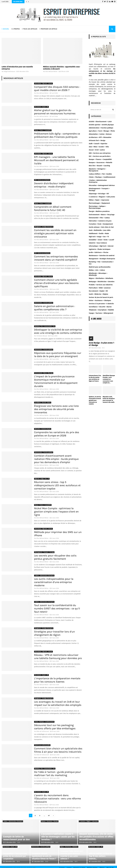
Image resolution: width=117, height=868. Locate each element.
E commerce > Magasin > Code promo (102, 197)
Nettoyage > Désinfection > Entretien (102, 282)
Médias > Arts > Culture (97, 270)
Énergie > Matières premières (99, 211)
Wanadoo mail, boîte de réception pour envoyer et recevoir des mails (109, 399)
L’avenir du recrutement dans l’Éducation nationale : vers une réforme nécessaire (57, 799)
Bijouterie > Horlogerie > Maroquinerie (97, 170)
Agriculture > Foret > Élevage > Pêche (102, 131)
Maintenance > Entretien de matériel (102, 256)
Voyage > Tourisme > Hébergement (101, 313)
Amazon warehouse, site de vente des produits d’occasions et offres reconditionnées (96, 837)
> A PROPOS (15, 29)
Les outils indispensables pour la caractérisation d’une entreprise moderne (54, 582)
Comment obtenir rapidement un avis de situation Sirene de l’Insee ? (44, 856)
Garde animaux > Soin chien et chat (101, 227)
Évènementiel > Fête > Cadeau (99, 218)
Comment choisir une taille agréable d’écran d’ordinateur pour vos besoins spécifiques (56, 283)
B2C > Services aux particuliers (100, 156)
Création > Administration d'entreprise (44, 576)
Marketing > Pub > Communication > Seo (45, 326)
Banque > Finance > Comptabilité (43, 130)
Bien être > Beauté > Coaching (99, 166)
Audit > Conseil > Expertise (98, 144)
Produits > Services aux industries (101, 285)
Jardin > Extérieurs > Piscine (99, 252)
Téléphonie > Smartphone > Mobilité (101, 310)
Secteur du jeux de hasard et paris (101, 297)
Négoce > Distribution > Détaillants (101, 278)
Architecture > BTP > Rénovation (100, 137)
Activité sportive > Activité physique (101, 125)
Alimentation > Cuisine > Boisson (100, 134)
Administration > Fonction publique (44, 303)
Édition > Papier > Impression (99, 200)
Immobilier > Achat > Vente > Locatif (101, 240)
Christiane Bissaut (42, 336)
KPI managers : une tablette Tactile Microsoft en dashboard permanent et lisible (56, 160)
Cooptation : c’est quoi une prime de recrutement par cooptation (15, 856)
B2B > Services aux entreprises (42, 180)
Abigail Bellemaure (10, 72)
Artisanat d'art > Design (97, 141)
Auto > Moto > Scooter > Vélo (99, 147)
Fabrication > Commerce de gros (43, 429)
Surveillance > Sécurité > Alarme (43, 403)
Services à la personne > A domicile (101, 304)
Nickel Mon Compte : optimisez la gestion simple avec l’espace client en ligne (56, 512)
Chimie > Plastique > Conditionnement (44, 722)
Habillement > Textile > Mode (99, 234)
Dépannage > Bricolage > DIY (99, 194)
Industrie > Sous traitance (98, 243)
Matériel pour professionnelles (42, 745)
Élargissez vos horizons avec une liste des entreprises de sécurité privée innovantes (56, 409)
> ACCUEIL (5, 29)
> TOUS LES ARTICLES (30, 29)
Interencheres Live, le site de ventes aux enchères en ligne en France (95, 378)
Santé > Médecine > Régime (98, 294)
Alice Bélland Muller (52, 72)
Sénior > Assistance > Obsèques (100, 301)
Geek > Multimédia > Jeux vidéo (100, 230)
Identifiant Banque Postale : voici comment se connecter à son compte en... (109, 379)
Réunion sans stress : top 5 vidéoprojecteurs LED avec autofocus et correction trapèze (57, 485)
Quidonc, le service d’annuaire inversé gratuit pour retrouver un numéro (95, 400)
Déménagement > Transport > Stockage (44, 552)
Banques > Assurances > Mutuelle (101, 163)
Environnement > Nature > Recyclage (44, 373)
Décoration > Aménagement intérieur (102, 185)
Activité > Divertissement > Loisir (100, 122)
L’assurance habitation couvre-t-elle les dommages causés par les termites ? (58, 837)
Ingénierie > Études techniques (100, 249)
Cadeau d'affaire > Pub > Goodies (100, 174)
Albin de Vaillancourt (43, 731)
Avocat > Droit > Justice (97, 150)
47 (49, 816)
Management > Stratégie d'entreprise (44, 227)
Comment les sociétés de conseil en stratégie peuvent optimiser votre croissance (55, 233)
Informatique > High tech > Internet (43, 84)
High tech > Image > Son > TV (42, 479)
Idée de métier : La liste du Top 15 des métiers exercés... (100, 856)
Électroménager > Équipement (99, 203)
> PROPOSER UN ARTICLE (48, 29)
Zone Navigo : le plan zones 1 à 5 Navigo (101, 344)
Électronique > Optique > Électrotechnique (97, 207)
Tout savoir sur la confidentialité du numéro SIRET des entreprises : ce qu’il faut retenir (57, 608)
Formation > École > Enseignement (101, 224)
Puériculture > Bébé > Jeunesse (100, 288)
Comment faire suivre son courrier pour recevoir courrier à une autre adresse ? (72, 855)
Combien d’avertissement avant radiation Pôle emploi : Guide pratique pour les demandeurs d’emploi (56, 459)
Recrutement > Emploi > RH (41, 107)
